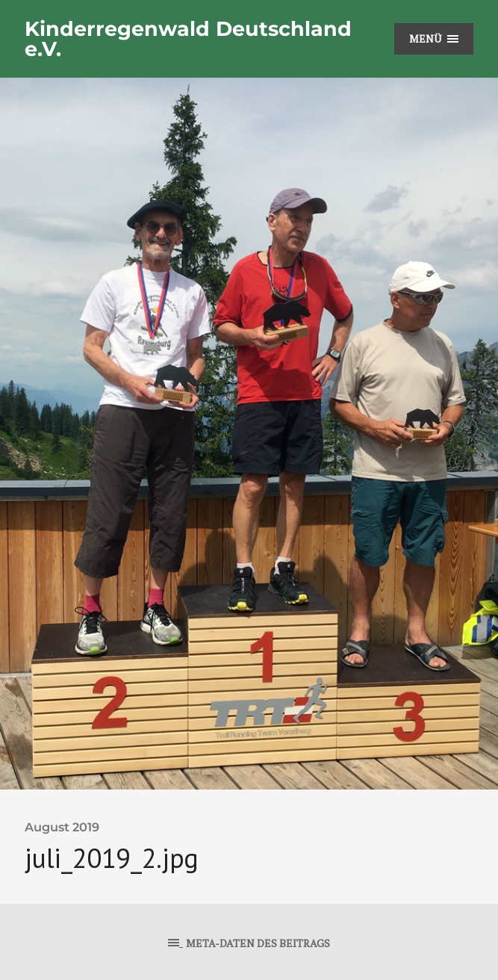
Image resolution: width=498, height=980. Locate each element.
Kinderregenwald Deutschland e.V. (188, 39)
